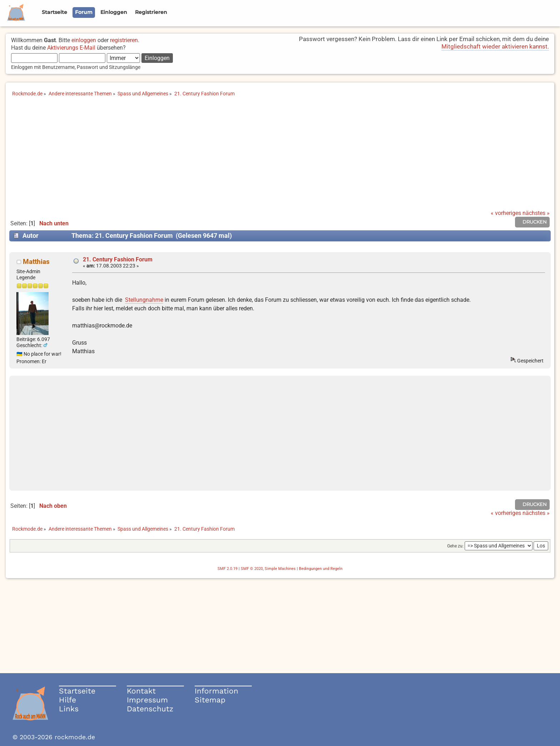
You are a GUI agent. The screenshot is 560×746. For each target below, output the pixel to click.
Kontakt (141, 691)
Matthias (36, 262)
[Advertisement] (280, 156)
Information (216, 691)
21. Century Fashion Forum (118, 259)
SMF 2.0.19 (227, 569)
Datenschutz (150, 709)
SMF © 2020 (252, 569)
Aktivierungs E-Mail (71, 48)
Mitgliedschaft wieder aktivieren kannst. (495, 46)
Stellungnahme (144, 300)
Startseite (77, 691)
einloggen (84, 40)
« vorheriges (506, 213)
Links (69, 709)
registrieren (124, 40)
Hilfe (67, 700)
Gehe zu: (455, 546)
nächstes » (536, 213)
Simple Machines (280, 569)
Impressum (147, 700)
